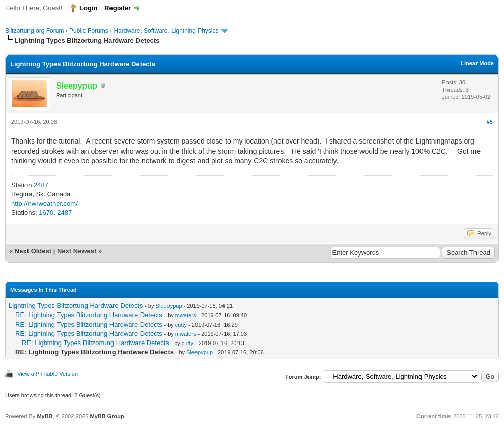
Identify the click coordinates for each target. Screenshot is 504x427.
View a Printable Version (48, 374)
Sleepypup (169, 306)
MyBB (45, 416)
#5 (490, 122)
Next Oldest (33, 251)
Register (118, 8)
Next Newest (77, 251)
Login (88, 8)
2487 (41, 185)
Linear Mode (477, 63)
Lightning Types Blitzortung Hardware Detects (76, 306)
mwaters (186, 315)
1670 (46, 212)
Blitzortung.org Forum (34, 31)
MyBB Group (107, 416)
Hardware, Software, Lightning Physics (166, 31)
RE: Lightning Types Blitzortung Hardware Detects (89, 315)
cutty (181, 325)
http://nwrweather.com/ (45, 203)
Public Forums (89, 31)
